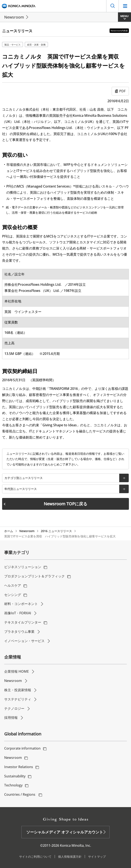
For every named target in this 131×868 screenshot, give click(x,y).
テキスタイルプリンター (23, 622)
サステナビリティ (18, 699)
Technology (13, 785)
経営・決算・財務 (36, 45)
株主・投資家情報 (18, 690)
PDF (122, 91)
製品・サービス (13, 45)
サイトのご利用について (35, 857)
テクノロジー (14, 708)
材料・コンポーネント (21, 604)
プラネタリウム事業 (19, 632)
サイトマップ (97, 857)
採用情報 (11, 718)
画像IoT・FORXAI (18, 613)
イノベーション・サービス (24, 641)
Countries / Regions (20, 794)
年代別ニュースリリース (21, 489)
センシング (13, 595)
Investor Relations (19, 767)
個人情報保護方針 (70, 857)
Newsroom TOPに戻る (65, 504)
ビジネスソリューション (23, 567)
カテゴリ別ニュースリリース (24, 478)
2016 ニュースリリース (56, 531)
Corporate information (22, 748)
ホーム (9, 531)
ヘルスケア (13, 585)
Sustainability (15, 776)
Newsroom (14, 17)
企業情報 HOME (17, 671)
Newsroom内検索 (119, 31)
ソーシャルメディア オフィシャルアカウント (65, 832)
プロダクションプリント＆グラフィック (34, 576)
